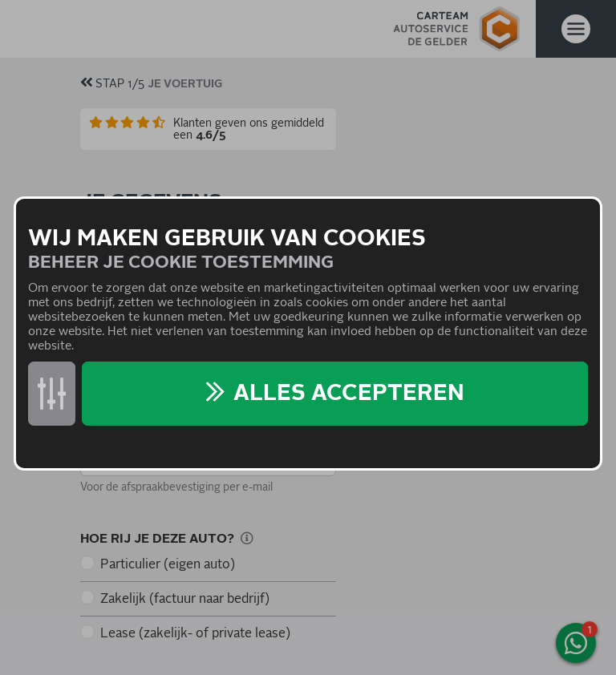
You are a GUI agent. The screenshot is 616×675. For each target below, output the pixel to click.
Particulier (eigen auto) (168, 564)
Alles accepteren (349, 394)
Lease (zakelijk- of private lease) (195, 633)
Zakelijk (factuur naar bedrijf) (185, 599)
